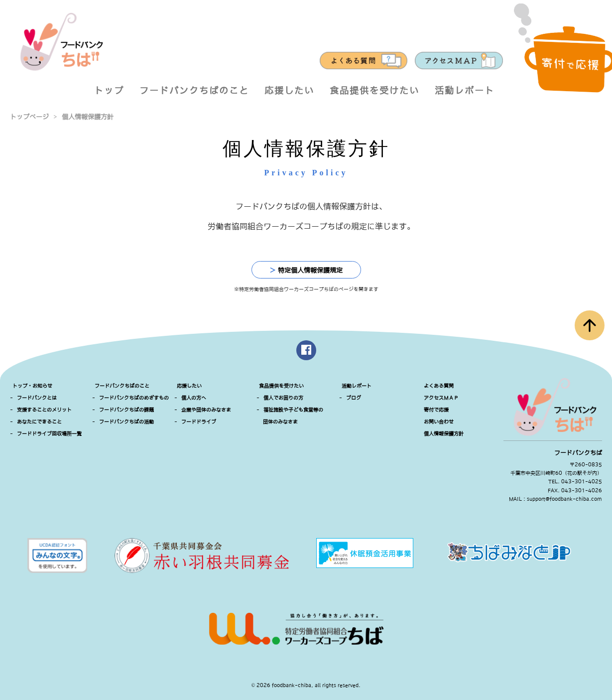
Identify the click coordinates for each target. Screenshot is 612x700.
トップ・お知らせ (32, 386)
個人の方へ (194, 398)
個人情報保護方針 (88, 117)
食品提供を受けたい (374, 90)
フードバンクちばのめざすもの (134, 398)
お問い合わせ (439, 422)
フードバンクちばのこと (194, 90)
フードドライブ (199, 422)
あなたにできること (39, 422)
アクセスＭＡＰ (441, 398)
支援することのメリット (44, 410)
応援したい (289, 90)
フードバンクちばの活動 (126, 422)
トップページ (29, 117)
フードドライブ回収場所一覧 (49, 434)
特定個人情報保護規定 (306, 270)
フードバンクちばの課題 (126, 410)
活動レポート (465, 90)
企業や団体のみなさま (206, 410)
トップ (109, 90)
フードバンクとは (37, 398)
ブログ (354, 398)
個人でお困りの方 (283, 398)
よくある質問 (439, 386)
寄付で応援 (436, 410)
